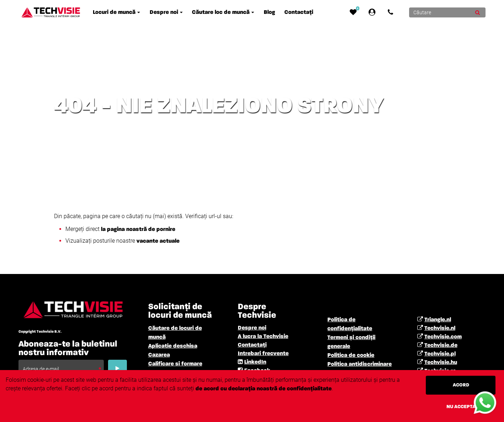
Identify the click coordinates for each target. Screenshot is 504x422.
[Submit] (478, 12)
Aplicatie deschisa (173, 346)
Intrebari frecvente (263, 354)
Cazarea (159, 355)
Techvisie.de (441, 345)
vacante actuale (157, 241)
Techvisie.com (443, 337)
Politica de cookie (351, 355)
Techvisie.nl (440, 328)
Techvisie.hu (441, 363)
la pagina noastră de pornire (138, 230)
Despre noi (252, 328)
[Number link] (392, 12)
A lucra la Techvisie (263, 337)
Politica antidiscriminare (360, 364)
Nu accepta (461, 407)
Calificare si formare (175, 364)
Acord (461, 385)
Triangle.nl (438, 320)
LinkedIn (255, 362)
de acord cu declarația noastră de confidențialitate (264, 389)
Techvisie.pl (440, 354)
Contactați (252, 345)
